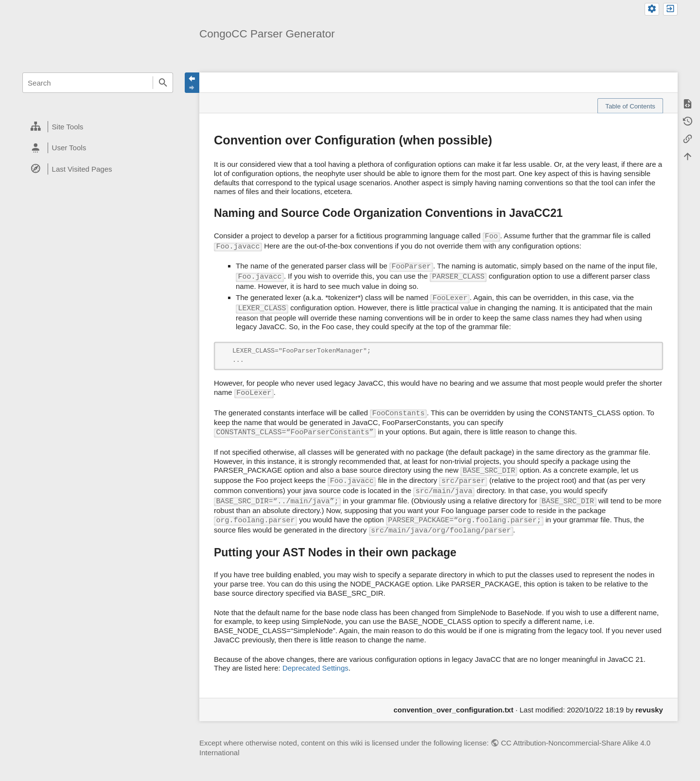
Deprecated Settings (315, 668)
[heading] (98, 127)
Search (163, 83)
